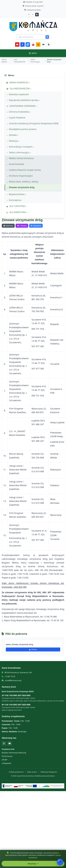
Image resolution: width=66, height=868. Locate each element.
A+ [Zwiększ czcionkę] (29, 14)
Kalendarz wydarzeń (18, 94)
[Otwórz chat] (60, 862)
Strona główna (4, 61)
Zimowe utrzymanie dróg (21, 187)
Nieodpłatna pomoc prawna (22, 129)
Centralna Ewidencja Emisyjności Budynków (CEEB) (33, 123)
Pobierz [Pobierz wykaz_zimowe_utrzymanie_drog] (33, 649)
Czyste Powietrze (16, 118)
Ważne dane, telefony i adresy (22, 182)
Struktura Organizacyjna (20, 176)
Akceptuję (33, 864)
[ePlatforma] (28, 44)
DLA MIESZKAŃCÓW (20, 61)
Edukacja (13, 141)
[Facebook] (23, 44)
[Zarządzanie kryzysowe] (38, 44)
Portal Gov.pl (7, 756)
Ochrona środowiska (19, 112)
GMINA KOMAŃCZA (18, 82)
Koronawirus (14, 200)
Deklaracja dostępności (49, 772)
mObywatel (6, 763)
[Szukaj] (47, 37)
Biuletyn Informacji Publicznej (14, 753)
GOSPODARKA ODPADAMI (22, 106)
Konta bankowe (15, 164)
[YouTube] (17, 44)
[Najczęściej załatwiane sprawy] (43, 44)
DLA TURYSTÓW (17, 206)
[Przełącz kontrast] (37, 15)
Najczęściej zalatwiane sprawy (23, 100)
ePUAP (4, 760)
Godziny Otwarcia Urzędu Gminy (24, 170)
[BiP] (33, 44)
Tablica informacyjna (35, 61)
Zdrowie (13, 135)
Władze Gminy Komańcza (20, 158)
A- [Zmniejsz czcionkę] (33, 14)
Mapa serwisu (32, 772)
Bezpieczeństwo (16, 194)
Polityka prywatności (16, 772)
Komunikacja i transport (20, 147)
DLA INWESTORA (17, 212)
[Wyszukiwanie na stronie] (33, 37)
